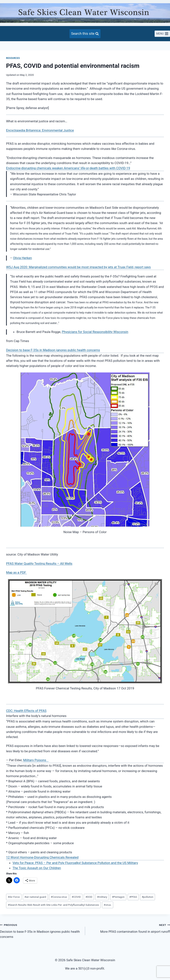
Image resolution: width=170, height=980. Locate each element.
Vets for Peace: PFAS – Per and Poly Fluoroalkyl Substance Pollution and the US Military (75, 863)
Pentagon (118, 897)
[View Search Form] (85, 34)
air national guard (35, 897)
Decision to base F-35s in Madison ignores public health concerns (53, 350)
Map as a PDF (16, 572)
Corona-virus (59, 897)
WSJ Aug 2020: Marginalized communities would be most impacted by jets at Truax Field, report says (78, 267)
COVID (76, 897)
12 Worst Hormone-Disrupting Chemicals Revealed (42, 857)
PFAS (133, 897)
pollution (147, 897)
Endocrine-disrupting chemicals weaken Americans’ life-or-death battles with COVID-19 (68, 168)
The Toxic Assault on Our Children (37, 868)
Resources (13, 58)
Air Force (14, 897)
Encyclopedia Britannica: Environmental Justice (40, 130)
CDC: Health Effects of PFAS (26, 711)
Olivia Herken (22, 258)
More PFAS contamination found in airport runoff (129, 928)
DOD (89, 897)
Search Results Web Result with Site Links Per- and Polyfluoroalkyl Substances (53, 905)
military (102, 897)
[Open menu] (162, 34)
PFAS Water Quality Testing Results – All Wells (39, 563)
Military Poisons (36, 760)
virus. (108, 905)
